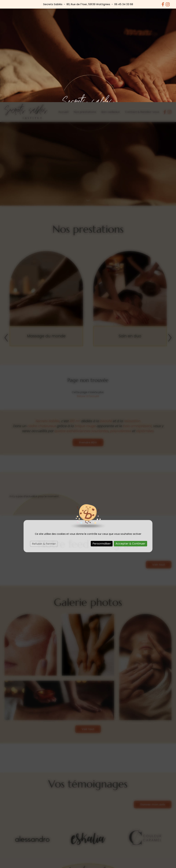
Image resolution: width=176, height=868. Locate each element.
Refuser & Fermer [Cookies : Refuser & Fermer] (44, 442)
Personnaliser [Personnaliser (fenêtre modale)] (102, 441)
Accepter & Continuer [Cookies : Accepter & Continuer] (130, 441)
